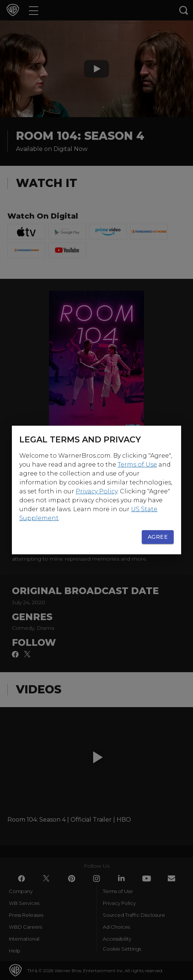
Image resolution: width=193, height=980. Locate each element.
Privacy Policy (96, 491)
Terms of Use (137, 465)
